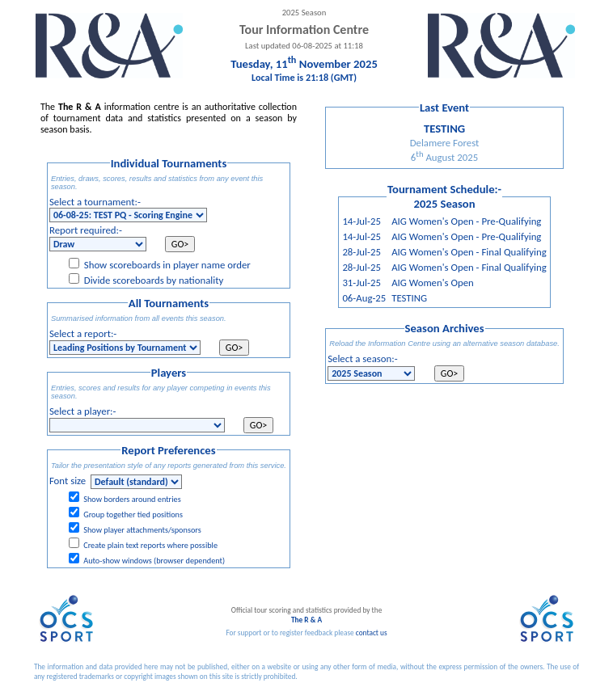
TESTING (409, 298)
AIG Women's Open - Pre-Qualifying (466, 221)
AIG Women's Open (433, 283)
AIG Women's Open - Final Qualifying (469, 252)
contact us (372, 633)
